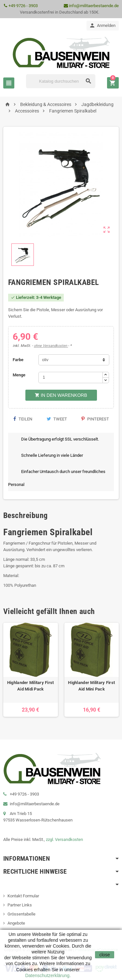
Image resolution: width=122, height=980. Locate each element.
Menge (19, 375)
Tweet (57, 419)
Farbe (18, 360)
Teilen (23, 419)
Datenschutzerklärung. (48, 975)
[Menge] (71, 378)
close (105, 955)
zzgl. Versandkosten (64, 839)
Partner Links (20, 905)
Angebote (16, 923)
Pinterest (95, 419)
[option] (31, 670)
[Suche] (61, 81)
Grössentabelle (21, 914)
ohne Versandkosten (51, 346)
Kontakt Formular (23, 896)
